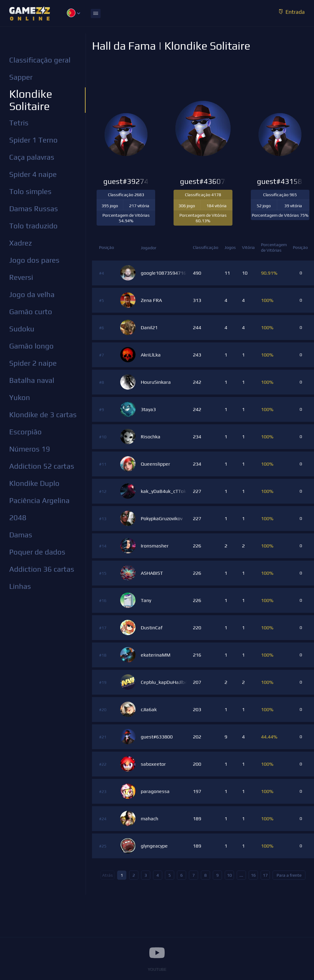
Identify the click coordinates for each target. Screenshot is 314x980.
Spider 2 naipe (33, 363)
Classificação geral (40, 60)
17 (265, 875)
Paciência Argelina (39, 500)
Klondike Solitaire (31, 100)
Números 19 (30, 449)
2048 (18, 518)
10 (229, 875)
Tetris (19, 123)
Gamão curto (31, 312)
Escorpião (25, 432)
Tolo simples (30, 191)
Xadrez (21, 243)
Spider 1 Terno (33, 140)
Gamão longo (31, 346)
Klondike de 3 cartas (43, 415)
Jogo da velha (32, 294)
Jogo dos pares (34, 260)
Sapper (21, 77)
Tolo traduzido (33, 226)
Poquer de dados (37, 552)
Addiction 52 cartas (42, 466)
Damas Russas (34, 209)
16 (253, 875)
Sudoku (22, 329)
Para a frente (289, 875)
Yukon (20, 397)
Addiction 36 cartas (42, 569)
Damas (21, 535)
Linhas (20, 586)
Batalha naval (32, 380)
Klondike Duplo (34, 483)
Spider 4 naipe (33, 174)
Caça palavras (32, 157)
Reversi (21, 277)
